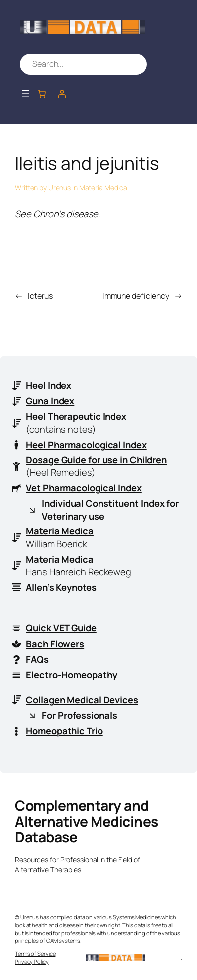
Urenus (59, 188)
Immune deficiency (136, 296)
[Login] (62, 94)
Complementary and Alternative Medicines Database (87, 821)
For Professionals (79, 715)
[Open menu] (26, 94)
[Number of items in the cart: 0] (42, 94)
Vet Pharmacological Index (84, 488)
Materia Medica (103, 188)
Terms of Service (35, 953)
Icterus (40, 296)
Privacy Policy (32, 961)
